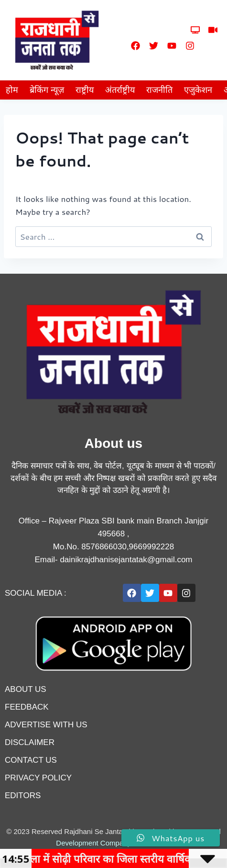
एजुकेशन (198, 90)
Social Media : (36, 593)
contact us (31, 760)
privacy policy (38, 778)
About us (26, 689)
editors (23, 796)
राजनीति (159, 90)
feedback (27, 707)
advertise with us (46, 725)
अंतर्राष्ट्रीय (120, 90)
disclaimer (30, 742)
